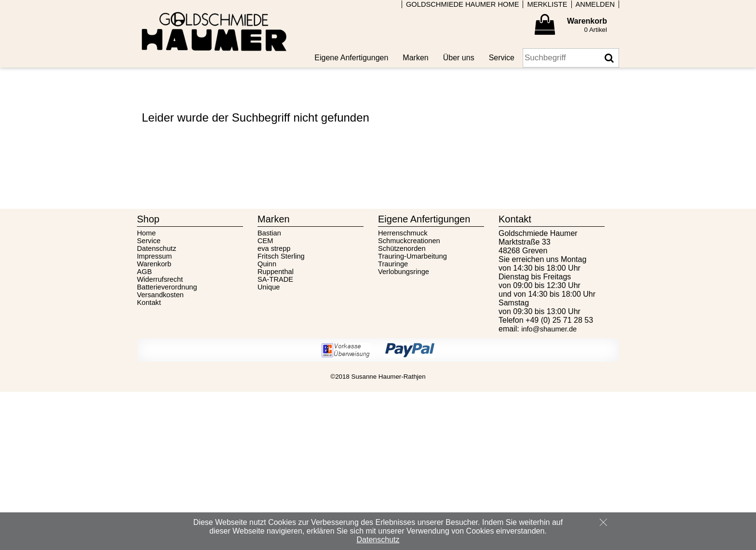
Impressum (154, 256)
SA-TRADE (275, 279)
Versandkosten (160, 295)
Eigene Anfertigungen (351, 58)
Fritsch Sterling (281, 256)
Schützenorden (402, 248)
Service (149, 241)
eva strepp (274, 248)
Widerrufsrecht (160, 279)
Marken (415, 58)
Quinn (267, 264)
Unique (269, 287)
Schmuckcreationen (409, 241)
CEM (265, 241)
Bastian (269, 233)
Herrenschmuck (403, 233)
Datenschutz (156, 248)
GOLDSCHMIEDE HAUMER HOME (463, 4)
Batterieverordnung (167, 287)
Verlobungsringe (404, 272)
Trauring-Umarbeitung (412, 256)
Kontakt (149, 302)
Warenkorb (154, 264)
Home (146, 233)
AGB (144, 272)
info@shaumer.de (549, 329)
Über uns (459, 58)
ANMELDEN (595, 4)
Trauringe (393, 264)
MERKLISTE (547, 4)
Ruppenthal (276, 272)
